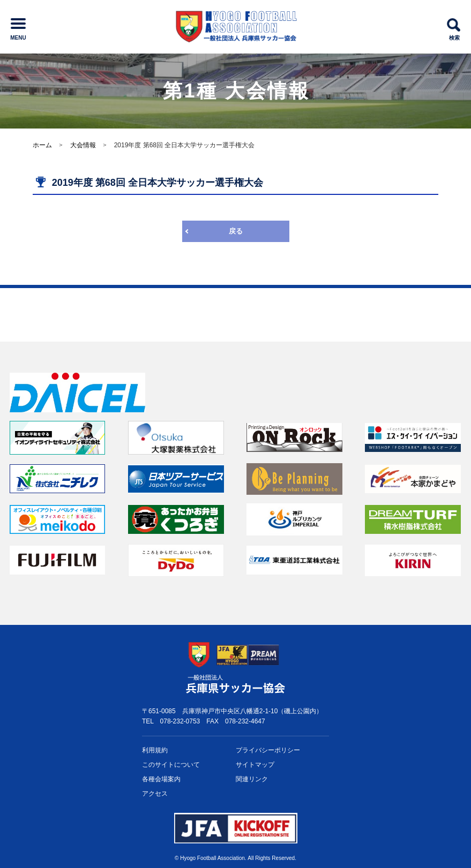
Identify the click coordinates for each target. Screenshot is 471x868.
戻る (236, 231)
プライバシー (268, 750)
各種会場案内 (161, 779)
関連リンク (252, 779)
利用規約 (155, 750)
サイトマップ (255, 765)
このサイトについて (171, 765)
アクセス (155, 794)
